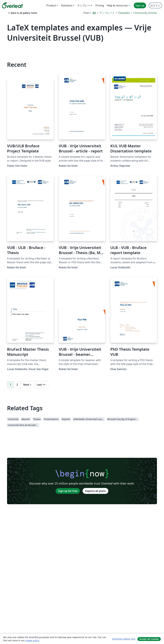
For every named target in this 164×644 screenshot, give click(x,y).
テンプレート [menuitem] (85, 5)
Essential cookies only (124, 639)
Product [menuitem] (51, 5)
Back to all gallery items (22, 13)
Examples (124, 13)
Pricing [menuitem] (100, 5)
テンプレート (107, 13)
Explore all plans (95, 491)
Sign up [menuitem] (140, 5)
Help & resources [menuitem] (117, 5)
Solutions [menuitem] (67, 5)
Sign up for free (68, 491)
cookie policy (32, 640)
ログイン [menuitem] (155, 5)
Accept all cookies (149, 639)
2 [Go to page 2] (17, 385)
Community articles (145, 13)
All (94, 13)
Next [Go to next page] (27, 385)
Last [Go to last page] (41, 385)
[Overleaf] (12, 5)
